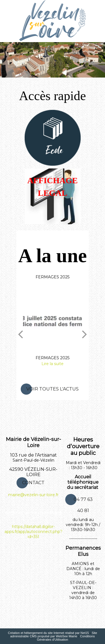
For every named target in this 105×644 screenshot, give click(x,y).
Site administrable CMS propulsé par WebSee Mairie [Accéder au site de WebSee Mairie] (53, 635)
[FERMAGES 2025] (53, 320)
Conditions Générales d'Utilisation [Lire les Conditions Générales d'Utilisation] (66, 638)
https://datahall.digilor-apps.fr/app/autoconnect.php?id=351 (33, 532)
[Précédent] (20, 334)
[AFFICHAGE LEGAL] (53, 196)
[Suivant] (85, 334)
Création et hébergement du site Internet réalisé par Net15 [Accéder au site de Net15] (48, 633)
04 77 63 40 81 (83, 501)
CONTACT (33, 483)
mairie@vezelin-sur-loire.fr (33, 495)
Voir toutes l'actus (53, 389)
